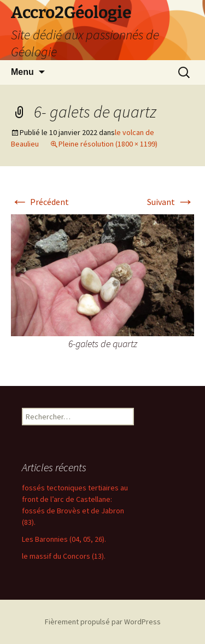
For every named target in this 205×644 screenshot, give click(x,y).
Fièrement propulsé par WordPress (103, 622)
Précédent (40, 202)
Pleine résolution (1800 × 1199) (108, 144)
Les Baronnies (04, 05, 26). (64, 539)
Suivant (171, 202)
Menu (22, 72)
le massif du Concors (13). (64, 556)
